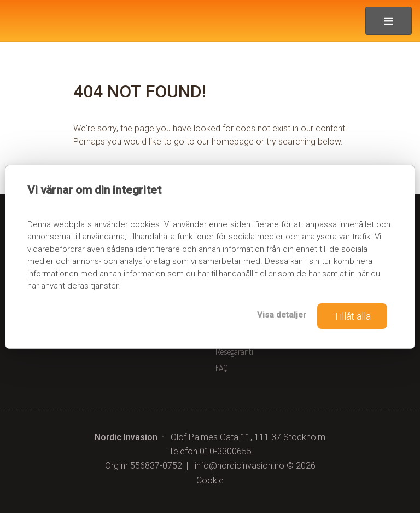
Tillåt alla (352, 316)
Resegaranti (234, 351)
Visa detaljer (282, 315)
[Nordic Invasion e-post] (240, 466)
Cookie (210, 480)
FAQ (222, 368)
